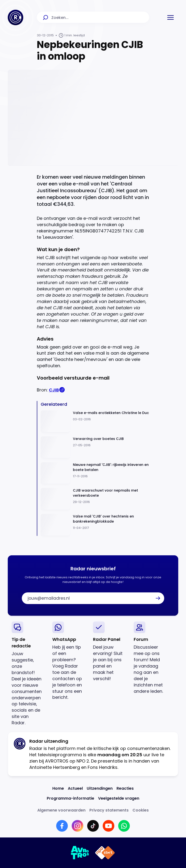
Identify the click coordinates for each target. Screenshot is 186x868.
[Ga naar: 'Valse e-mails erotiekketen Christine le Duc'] (95, 421)
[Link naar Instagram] (77, 826)
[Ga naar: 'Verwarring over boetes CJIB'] (95, 447)
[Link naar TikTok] (93, 826)
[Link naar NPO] (105, 853)
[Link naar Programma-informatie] (70, 798)
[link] (28, 674)
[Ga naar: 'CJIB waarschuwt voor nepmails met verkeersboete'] (95, 499)
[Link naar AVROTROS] (80, 853)
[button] (170, 17)
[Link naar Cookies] (141, 810)
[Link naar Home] (58, 788)
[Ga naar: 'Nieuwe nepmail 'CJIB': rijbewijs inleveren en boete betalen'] (95, 473)
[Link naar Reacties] (125, 788)
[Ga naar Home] (15, 17)
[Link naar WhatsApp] (124, 826)
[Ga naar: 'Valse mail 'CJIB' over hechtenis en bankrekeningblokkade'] (95, 525)
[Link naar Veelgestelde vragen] (119, 798)
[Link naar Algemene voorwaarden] (61, 810)
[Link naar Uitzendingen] (100, 788)
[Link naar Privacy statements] (109, 810)
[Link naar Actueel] (75, 788)
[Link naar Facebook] (62, 826)
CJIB (54, 390)
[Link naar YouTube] (108, 826)
